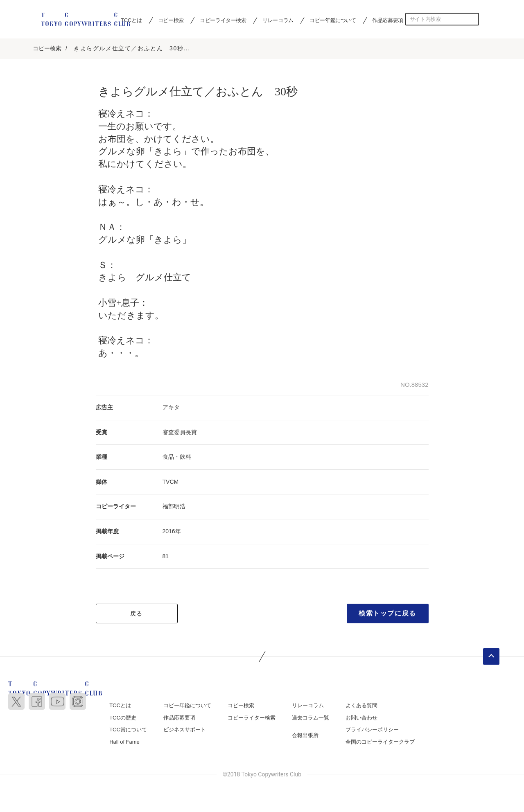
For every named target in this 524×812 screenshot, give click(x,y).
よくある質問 (361, 706)
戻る (137, 614)
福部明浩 (174, 507)
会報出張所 (305, 736)
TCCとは (120, 706)
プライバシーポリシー (372, 730)
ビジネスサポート (185, 730)
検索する (473, 19)
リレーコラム (278, 20)
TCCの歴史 (123, 718)
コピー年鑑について (333, 20)
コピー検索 (171, 20)
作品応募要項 (388, 20)
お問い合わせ (361, 718)
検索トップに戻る (387, 614)
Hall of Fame (124, 743)
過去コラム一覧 (311, 718)
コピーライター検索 (223, 20)
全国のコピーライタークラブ (380, 743)
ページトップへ (491, 657)
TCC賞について (128, 730)
